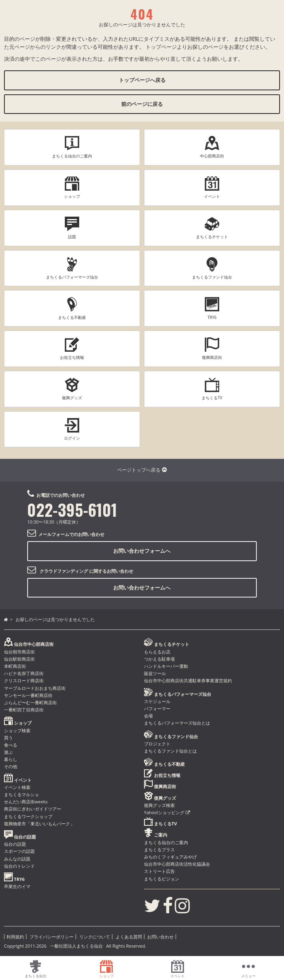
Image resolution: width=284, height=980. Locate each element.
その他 (11, 766)
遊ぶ (8, 752)
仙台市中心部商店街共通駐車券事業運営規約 (188, 680)
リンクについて (95, 937)
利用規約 (15, 937)
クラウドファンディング (64, 571)
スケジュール (157, 701)
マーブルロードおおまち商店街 (35, 688)
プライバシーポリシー (52, 937)
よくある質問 (129, 937)
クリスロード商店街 (24, 680)
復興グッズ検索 (159, 805)
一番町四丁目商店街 (24, 710)
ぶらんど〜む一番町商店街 (30, 702)
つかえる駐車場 (159, 659)
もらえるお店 (157, 652)
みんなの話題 (17, 859)
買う (8, 738)
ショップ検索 (17, 730)
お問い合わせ (160, 937)
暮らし (11, 759)
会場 (148, 716)
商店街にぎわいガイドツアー (33, 809)
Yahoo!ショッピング (167, 812)
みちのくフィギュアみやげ (170, 857)
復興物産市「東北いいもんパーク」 (39, 824)
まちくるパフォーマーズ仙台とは (177, 723)
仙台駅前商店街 (19, 659)
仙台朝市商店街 (19, 652)
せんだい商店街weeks (26, 802)
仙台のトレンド (19, 866)
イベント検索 (17, 787)
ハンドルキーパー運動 (166, 666)
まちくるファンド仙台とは (170, 751)
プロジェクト (157, 744)
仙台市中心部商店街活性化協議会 (177, 864)
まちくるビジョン (162, 879)
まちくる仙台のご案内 (166, 842)
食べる (11, 745)
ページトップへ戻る (142, 470)
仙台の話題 (15, 844)
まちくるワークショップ (28, 816)
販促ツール (155, 673)
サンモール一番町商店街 (28, 695)
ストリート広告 (159, 871)
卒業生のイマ (17, 886)
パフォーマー (157, 708)
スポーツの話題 (19, 851)
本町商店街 (15, 666)
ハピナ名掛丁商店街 (24, 673)
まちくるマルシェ (22, 794)
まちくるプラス (159, 850)
